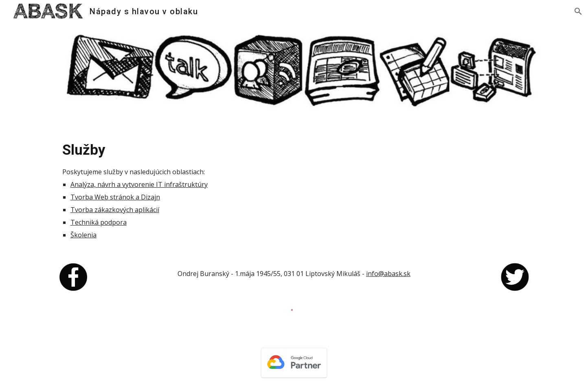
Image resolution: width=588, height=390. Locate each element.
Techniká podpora (99, 222)
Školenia (83, 235)
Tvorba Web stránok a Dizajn (115, 197)
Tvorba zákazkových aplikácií (115, 210)
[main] (294, 190)
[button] (578, 11)
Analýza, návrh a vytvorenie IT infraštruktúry (139, 184)
